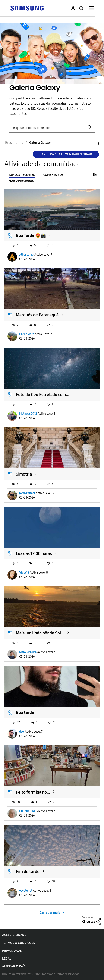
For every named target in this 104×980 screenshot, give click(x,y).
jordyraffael (27, 493)
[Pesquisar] (52, 128)
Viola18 (24, 573)
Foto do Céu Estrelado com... (42, 395)
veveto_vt (26, 891)
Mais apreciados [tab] (21, 181)
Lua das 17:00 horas (34, 553)
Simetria (24, 474)
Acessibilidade (14, 935)
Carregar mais (50, 913)
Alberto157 (26, 255)
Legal (7, 959)
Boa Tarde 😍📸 (31, 235)
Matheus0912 (28, 414)
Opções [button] (91, 143)
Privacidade (12, 951)
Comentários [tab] (53, 175)
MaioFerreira (28, 652)
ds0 (22, 732)
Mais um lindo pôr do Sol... (40, 633)
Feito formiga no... (33, 792)
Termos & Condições (19, 943)
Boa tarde (25, 712)
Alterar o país (14, 966)
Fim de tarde (28, 872)
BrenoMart (26, 334)
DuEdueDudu (28, 811)
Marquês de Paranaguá (37, 315)
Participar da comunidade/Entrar (66, 154)
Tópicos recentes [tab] (22, 175)
